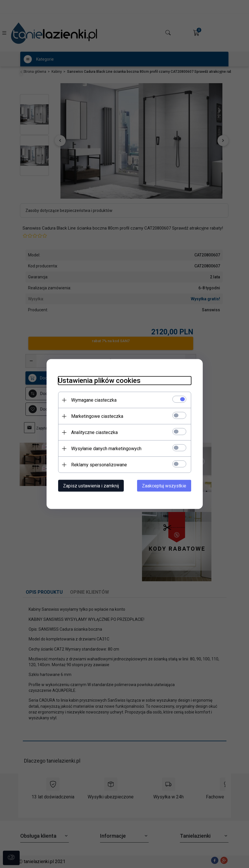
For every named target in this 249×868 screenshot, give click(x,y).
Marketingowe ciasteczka (97, 416)
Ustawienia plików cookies (99, 381)
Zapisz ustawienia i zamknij (91, 486)
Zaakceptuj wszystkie (164, 486)
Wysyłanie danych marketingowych (106, 449)
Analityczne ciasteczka (94, 432)
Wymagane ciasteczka (94, 400)
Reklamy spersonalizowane (99, 465)
